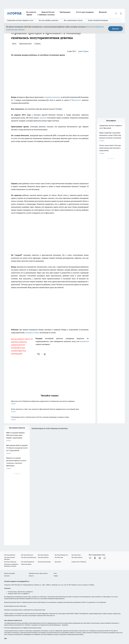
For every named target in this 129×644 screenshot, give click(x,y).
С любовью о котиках (46, 15)
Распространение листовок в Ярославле (15, 606)
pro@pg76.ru (30, 592)
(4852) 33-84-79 (18, 594)
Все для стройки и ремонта (49, 20)
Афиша (29, 15)
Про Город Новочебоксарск (29, 557)
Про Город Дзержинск (27, 555)
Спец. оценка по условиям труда (13, 620)
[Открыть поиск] (116, 13)
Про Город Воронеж (10, 555)
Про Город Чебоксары (10, 562)
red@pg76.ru (26, 594)
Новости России (48, 12)
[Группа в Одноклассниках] (95, 558)
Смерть (38, 44)
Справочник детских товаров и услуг (20, 20)
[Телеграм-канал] (100, 558)
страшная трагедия (52, 97)
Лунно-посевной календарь (98, 20)
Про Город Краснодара (44, 562)
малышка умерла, (32, 333)
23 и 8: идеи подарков (85, 12)
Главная (56, 576)
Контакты (7, 576)
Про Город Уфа (59, 557)
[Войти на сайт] (121, 13)
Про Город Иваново (43, 555)
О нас (55, 573)
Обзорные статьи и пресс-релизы (38, 573)
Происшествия (25, 44)
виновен (83, 341)
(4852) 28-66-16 (21, 592)
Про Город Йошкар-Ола (61, 555)
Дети (14, 44)
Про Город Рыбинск (43, 557)
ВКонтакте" (76, 100)
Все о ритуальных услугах (73, 20)
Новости (31, 576)
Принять (116, 29)
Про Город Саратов (77, 557)
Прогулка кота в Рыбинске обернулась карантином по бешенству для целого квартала (50, 403)
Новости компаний (9, 573)
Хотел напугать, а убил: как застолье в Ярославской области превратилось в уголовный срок (50, 411)
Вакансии (103, 12)
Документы (58, 562)
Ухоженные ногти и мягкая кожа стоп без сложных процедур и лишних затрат (50, 418)
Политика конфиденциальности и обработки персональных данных (23, 628)
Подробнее (65, 625)
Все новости (31, 12)
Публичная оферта (26, 564)
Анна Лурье (83, 51)
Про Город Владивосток (28, 562)
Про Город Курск (76, 555)
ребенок (43, 118)
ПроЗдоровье (65, 12)
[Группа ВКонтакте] (90, 558)
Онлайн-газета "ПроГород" (79, 562)
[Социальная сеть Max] (105, 558)
